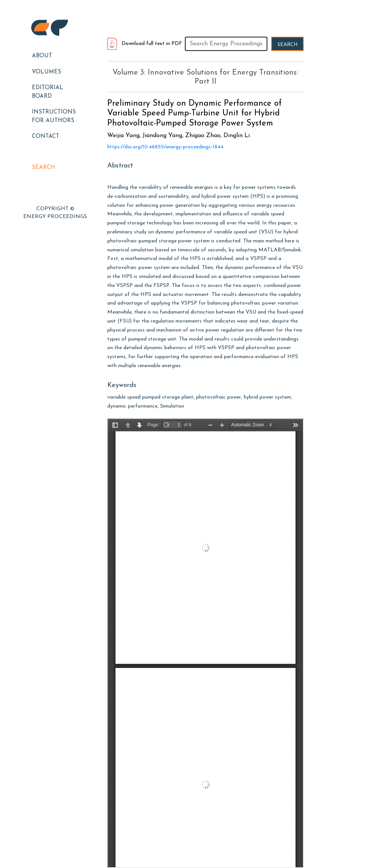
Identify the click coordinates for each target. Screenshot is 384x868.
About (42, 56)
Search (43, 168)
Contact (46, 137)
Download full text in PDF (145, 44)
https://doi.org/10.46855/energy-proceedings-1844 (165, 147)
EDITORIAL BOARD (48, 92)
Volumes (46, 72)
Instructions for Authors (54, 117)
